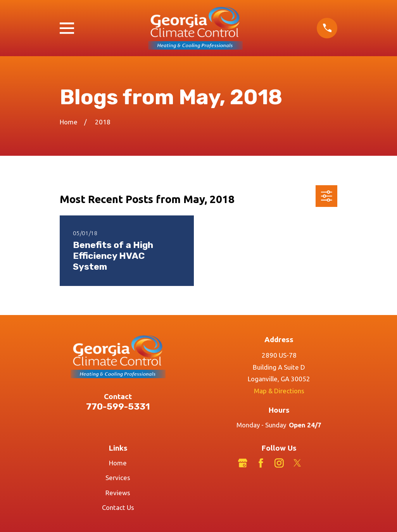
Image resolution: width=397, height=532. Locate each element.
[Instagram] (279, 463)
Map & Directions (279, 391)
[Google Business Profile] (243, 463)
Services (118, 478)
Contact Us (118, 507)
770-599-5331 (118, 407)
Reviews (118, 493)
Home (118, 463)
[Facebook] (261, 463)
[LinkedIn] (316, 463)
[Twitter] (297, 463)
